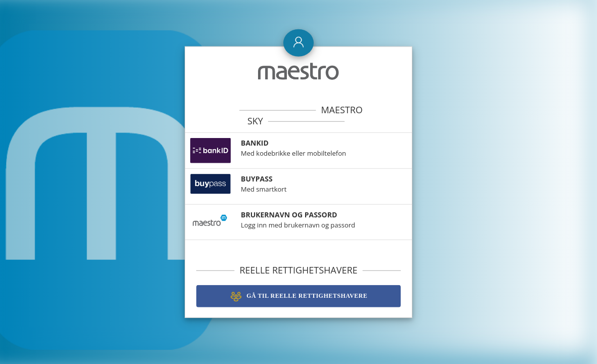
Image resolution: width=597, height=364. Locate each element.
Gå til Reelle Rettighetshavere (298, 295)
